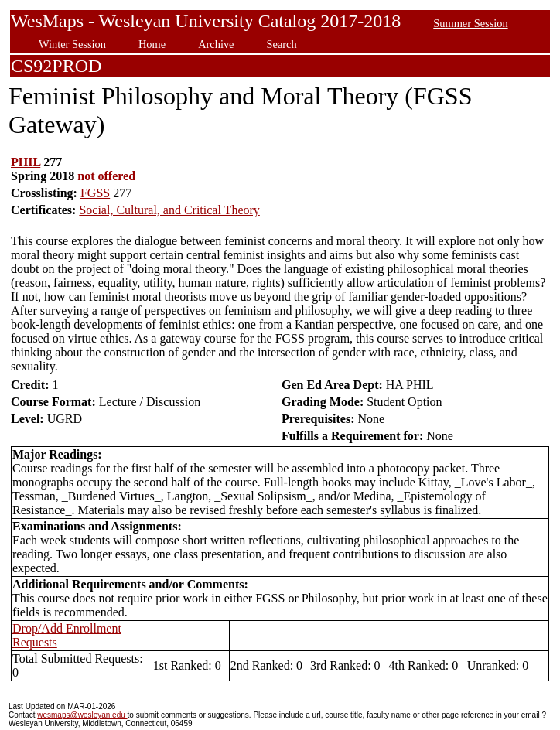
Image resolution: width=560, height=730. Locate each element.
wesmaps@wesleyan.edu (82, 715)
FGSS (95, 193)
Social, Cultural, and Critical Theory (169, 210)
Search (282, 44)
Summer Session (470, 23)
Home (152, 44)
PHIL (26, 162)
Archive (216, 44)
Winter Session (72, 44)
